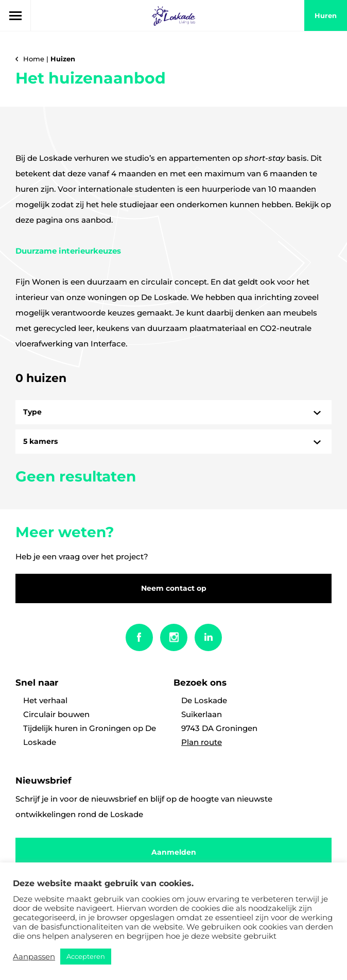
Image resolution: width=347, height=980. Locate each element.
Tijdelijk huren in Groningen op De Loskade (90, 735)
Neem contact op (174, 588)
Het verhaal (45, 700)
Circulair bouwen (56, 714)
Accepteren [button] (86, 956)
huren (326, 15)
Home (34, 59)
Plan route (202, 742)
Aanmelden (174, 852)
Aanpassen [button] (34, 957)
